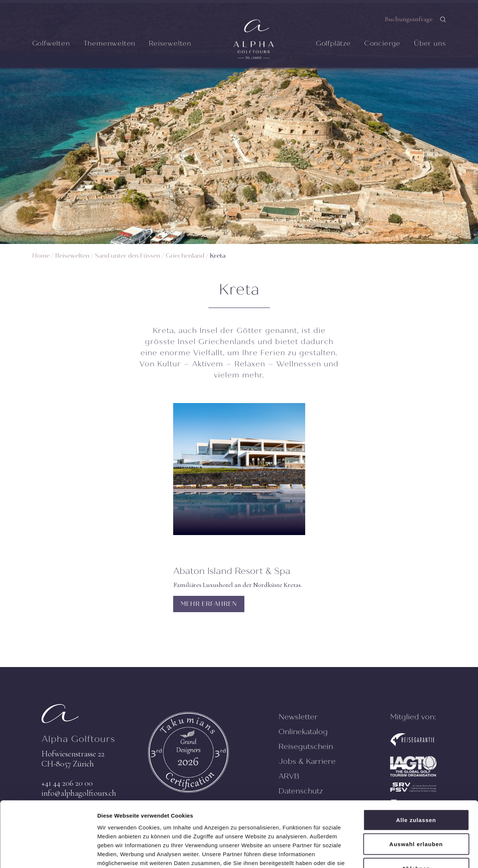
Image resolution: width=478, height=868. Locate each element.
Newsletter (298, 717)
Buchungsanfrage (409, 19)
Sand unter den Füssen (128, 256)
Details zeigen (394, 853)
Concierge (382, 43)
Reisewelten (170, 43)
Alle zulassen (416, 771)
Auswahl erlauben (416, 795)
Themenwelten (110, 43)
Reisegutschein (306, 747)
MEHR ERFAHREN (209, 604)
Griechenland (185, 256)
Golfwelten (51, 43)
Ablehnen (416, 819)
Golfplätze (333, 43)
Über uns (430, 43)
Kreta (218, 256)
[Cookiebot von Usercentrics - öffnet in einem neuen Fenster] (48, 854)
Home (41, 256)
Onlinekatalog (303, 732)
